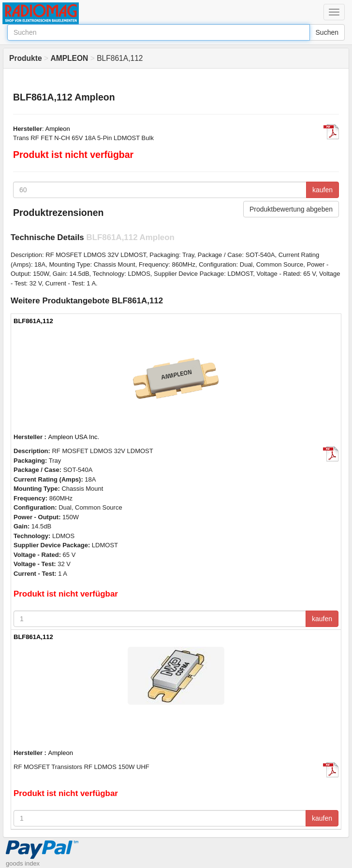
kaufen (323, 190)
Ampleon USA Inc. (74, 437)
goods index (23, 863)
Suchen (327, 32)
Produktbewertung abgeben (291, 209)
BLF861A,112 (33, 321)
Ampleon (58, 129)
